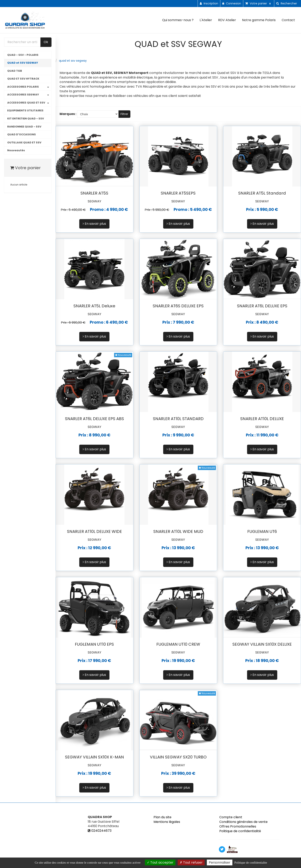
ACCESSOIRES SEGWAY (23, 95)
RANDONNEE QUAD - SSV (24, 127)
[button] (287, 4)
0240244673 (101, 831)
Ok (46, 42)
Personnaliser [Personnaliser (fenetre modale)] (220, 862)
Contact (288, 20)
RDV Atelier (227, 20)
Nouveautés (16, 150)
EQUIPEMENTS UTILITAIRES (25, 110)
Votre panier (25, 168)
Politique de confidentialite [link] (251, 863)
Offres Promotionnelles (238, 826)
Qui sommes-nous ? (178, 20)
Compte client (231, 817)
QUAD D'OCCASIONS (22, 134)
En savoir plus (94, 224)
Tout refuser (191, 862)
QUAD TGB (15, 71)
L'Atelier (206, 20)
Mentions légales (167, 822)
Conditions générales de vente (243, 822)
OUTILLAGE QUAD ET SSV (24, 142)
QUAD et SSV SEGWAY (23, 63)
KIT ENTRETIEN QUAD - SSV (26, 119)
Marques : (68, 114)
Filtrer (124, 114)
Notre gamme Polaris (259, 20)
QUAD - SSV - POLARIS (23, 55)
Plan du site (162, 817)
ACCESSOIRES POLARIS (23, 87)
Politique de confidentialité (240, 831)
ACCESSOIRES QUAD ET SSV (26, 103)
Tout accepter (160, 862)
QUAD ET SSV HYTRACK (23, 79)
